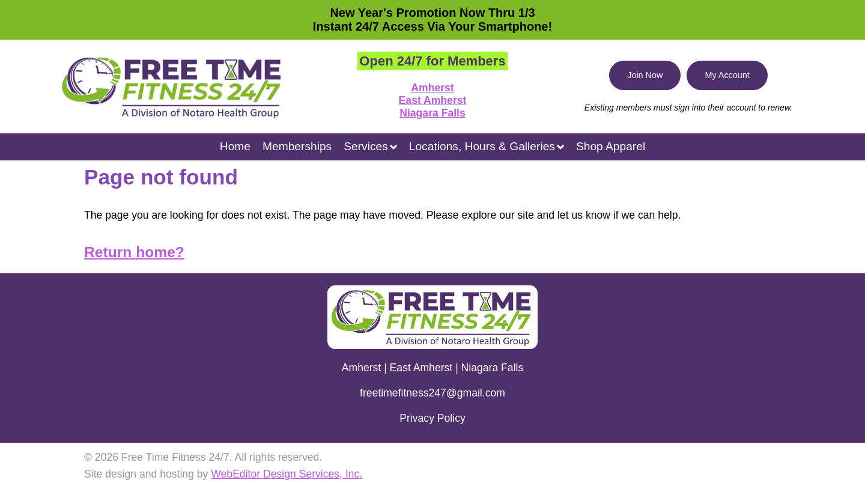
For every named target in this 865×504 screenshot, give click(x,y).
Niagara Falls (432, 113)
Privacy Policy (432, 418)
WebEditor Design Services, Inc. (287, 474)
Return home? (134, 252)
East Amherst (433, 100)
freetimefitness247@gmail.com (432, 393)
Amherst (432, 88)
